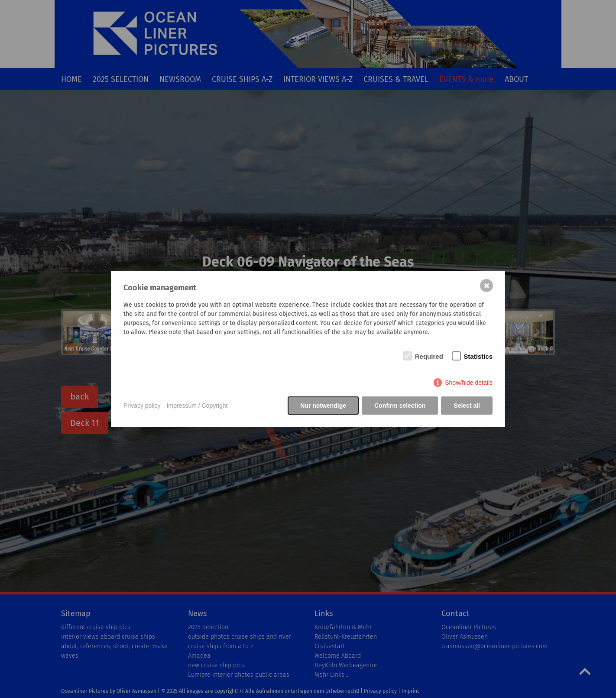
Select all (467, 406)
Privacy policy (142, 406)
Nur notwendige (323, 406)
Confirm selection (400, 406)
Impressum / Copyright (197, 406)
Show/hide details (469, 383)
